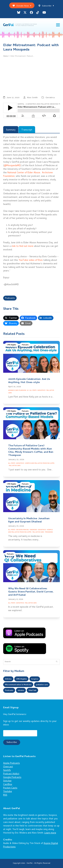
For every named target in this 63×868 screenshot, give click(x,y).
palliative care (42, 685)
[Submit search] (57, 662)
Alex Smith (32, 98)
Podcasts (10, 298)
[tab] (11, 130)
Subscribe (46, 6)
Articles (8, 679)
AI (28, 390)
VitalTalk (32, 691)
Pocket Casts (10, 788)
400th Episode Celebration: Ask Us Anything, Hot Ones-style (29, 381)
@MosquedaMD (12, 166)
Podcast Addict (11, 774)
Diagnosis (33, 530)
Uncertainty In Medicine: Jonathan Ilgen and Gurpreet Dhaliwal (29, 520)
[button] (58, 25)
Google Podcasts (12, 778)
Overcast (8, 767)
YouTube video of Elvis (31, 260)
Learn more (50, 833)
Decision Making (22, 530)
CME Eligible (12, 345)
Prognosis (49, 532)
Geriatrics (50, 98)
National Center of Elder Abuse (24, 173)
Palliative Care (15, 466)
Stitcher (7, 781)
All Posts (33, 390)
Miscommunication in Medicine (18, 685)
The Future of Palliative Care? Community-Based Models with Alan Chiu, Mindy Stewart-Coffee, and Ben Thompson (31, 451)
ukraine (21, 691)
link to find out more (23, 246)
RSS (5, 795)
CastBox (8, 785)
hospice (35, 679)
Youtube (8, 792)
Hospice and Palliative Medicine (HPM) (40, 463)
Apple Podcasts (12, 763)
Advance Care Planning (17, 390)
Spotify (7, 770)
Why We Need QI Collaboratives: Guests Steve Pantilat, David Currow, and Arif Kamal (31, 592)
